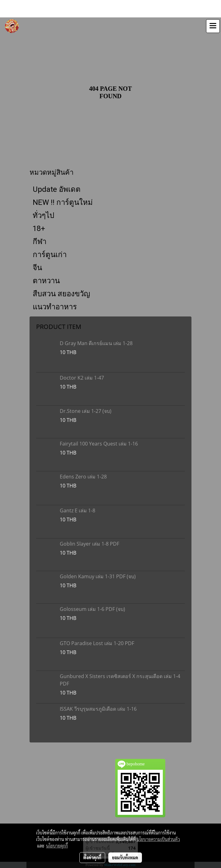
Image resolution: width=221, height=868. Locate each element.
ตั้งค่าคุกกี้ (92, 857)
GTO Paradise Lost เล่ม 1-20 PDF (97, 643)
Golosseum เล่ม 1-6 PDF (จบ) (92, 609)
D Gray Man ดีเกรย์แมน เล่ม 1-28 (96, 343)
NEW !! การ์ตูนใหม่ (63, 202)
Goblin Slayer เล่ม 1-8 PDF (89, 544)
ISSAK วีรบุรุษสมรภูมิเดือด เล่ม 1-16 (98, 709)
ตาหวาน (46, 281)
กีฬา (40, 242)
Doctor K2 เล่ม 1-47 (82, 378)
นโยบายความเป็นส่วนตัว (158, 839)
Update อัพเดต (57, 189)
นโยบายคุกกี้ (57, 846)
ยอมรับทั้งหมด (125, 857)
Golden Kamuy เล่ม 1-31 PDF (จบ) (98, 576)
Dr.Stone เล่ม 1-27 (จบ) (86, 411)
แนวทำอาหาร (55, 307)
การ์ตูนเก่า (50, 255)
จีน (37, 268)
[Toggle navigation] (213, 26)
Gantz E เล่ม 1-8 (78, 510)
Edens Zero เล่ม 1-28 (83, 477)
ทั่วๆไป (43, 215)
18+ (39, 229)
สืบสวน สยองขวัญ (61, 294)
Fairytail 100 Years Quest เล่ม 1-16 (99, 444)
